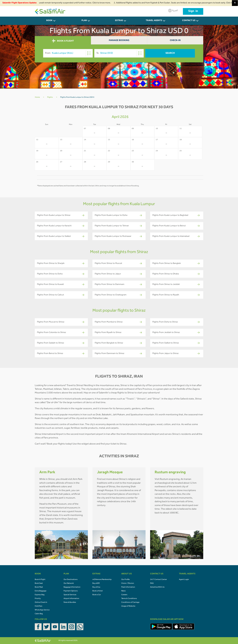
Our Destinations (71, 580)
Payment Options (71, 591)
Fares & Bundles (70, 602)
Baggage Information (72, 587)
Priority (38, 599)
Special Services (70, 595)
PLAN (84, 21)
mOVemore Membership (102, 580)
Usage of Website (128, 606)
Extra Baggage (41, 591)
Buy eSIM (96, 583)
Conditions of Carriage (130, 602)
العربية (173, 11)
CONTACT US (189, 21)
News (123, 591)
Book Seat (39, 583)
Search (170, 53)
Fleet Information (128, 587)
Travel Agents (154, 21)
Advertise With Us (157, 587)
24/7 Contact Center (158, 580)
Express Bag (40, 595)
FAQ (152, 583)
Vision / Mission (128, 583)
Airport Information (71, 599)
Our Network (69, 583)
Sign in (193, 11)
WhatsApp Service (42, 610)
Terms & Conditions (129, 599)
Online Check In (41, 602)
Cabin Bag (39, 614)
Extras (119, 21)
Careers (124, 595)
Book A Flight (40, 580)
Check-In (175, 41)
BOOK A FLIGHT (63, 41)
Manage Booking (119, 41)
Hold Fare (38, 606)
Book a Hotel (98, 591)
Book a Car (97, 595)
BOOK (49, 21)
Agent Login (184, 580)
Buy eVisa (96, 587)
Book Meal (39, 587)
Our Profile (125, 580)
